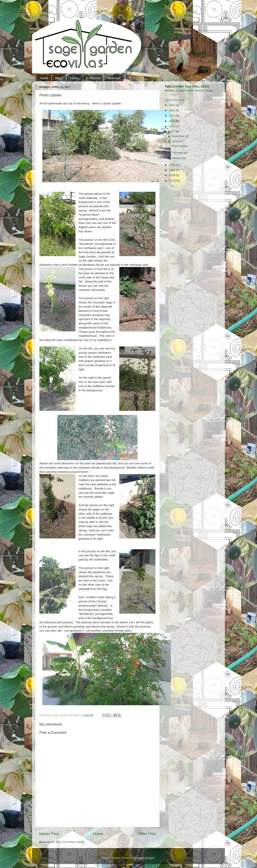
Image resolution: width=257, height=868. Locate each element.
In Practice (93, 78)
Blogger (150, 858)
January (177, 158)
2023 (172, 105)
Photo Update (180, 146)
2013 (172, 181)
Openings (114, 78)
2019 (172, 121)
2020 (172, 116)
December (179, 136)
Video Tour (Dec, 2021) (192, 86)
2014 (172, 175)
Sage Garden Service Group (195, 90)
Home (44, 78)
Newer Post (49, 834)
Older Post (147, 834)
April (175, 141)
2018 (172, 126)
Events (74, 78)
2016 (172, 165)
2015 (172, 170)
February (178, 153)
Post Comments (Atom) (70, 842)
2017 (172, 131)
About (59, 78)
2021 (172, 110)
